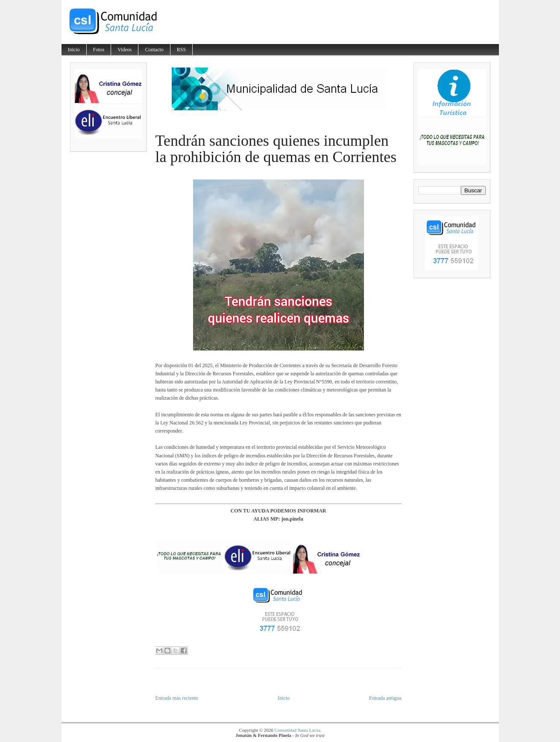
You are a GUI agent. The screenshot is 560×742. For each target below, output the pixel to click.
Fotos (99, 50)
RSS (181, 50)
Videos (125, 50)
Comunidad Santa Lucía (297, 730)
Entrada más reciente (177, 698)
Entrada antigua (385, 698)
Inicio (74, 50)
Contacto (154, 50)
